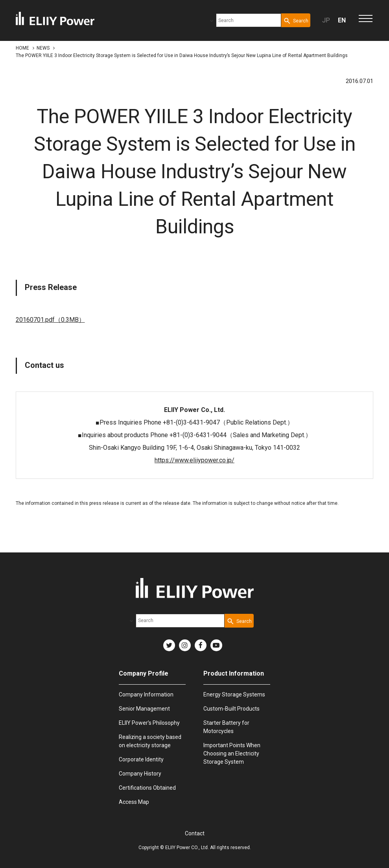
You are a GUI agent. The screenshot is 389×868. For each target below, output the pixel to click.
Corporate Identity (141, 759)
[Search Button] (296, 20)
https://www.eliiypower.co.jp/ (194, 460)
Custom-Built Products (231, 709)
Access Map (134, 802)
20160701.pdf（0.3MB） (50, 320)
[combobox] (249, 20)
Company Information (146, 694)
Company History (140, 774)
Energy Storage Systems (234, 694)
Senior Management (144, 709)
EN (342, 20)
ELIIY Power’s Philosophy (149, 723)
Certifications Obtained (147, 788)
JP (326, 20)
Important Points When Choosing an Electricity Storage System (232, 753)
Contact (195, 833)
